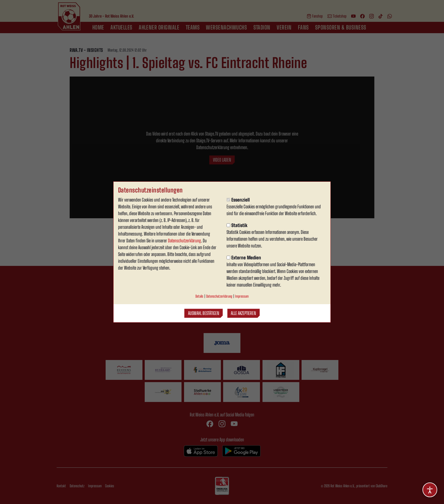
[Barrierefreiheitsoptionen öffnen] (430, 490)
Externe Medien (244, 258)
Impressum (242, 296)
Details (199, 296)
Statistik (237, 225)
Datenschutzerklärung (184, 241)
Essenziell (238, 200)
